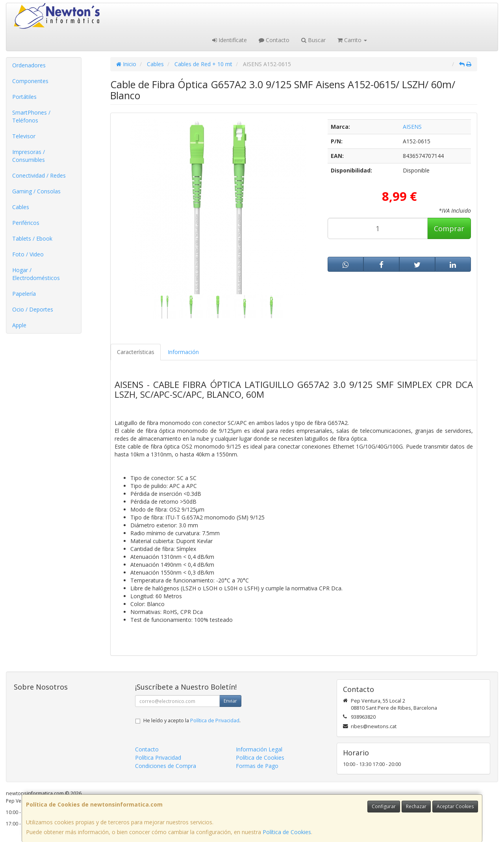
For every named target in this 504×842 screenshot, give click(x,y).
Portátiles (24, 97)
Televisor (24, 136)
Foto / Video (28, 254)
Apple (19, 325)
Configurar (384, 806)
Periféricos (26, 223)
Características (136, 352)
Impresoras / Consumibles (29, 156)
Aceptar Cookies (455, 806)
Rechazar (416, 806)
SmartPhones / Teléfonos (31, 116)
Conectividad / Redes (39, 175)
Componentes (30, 81)
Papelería (24, 294)
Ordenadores (29, 65)
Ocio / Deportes (33, 309)
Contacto (274, 40)
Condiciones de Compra (166, 766)
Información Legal (259, 749)
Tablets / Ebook (32, 238)
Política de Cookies (287, 832)
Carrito (352, 40)
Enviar (230, 701)
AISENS (412, 127)
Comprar (449, 228)
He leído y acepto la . (192, 721)
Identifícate (230, 40)
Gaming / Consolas (36, 191)
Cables (21, 207)
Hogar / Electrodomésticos (36, 274)
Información (183, 352)
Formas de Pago (257, 766)
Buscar (313, 40)
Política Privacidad (158, 758)
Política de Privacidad (215, 721)
